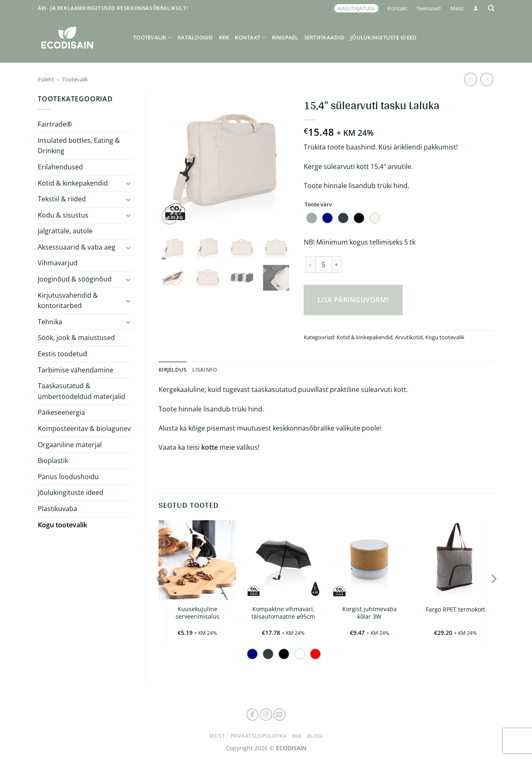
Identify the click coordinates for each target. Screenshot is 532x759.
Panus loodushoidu (68, 477)
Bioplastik (53, 460)
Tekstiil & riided (62, 199)
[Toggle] (128, 183)
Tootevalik (153, 38)
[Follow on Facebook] (253, 715)
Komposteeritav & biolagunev (84, 428)
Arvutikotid (409, 337)
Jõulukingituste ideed (383, 37)
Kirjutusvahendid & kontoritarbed (68, 301)
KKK (224, 37)
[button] (476, 8)
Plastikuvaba (57, 509)
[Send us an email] (280, 715)
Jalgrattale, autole (65, 231)
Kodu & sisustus (63, 215)
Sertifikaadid (324, 37)
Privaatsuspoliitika (259, 736)
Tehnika (50, 322)
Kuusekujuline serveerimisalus (198, 613)
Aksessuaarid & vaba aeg (77, 247)
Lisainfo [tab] (205, 370)
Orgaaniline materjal (70, 445)
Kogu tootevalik (62, 525)
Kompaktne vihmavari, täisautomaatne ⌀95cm (283, 613)
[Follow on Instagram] (266, 715)
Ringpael (285, 37)
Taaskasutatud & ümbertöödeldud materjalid (82, 391)
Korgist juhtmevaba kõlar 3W (370, 613)
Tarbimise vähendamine (76, 370)
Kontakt (398, 8)
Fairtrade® (55, 124)
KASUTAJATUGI (356, 8)
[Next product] (470, 79)
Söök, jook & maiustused (76, 338)
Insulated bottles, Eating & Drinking (79, 146)
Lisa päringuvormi (353, 300)
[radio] (312, 218)
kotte (210, 447)
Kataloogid (195, 37)
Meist (457, 8)
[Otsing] (491, 8)
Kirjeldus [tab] (172, 370)
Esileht (46, 79)
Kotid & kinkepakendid (73, 183)
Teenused (429, 8)
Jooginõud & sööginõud (75, 279)
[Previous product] (487, 79)
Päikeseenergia (61, 412)
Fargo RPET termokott (455, 610)
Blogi (315, 736)
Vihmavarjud (58, 263)
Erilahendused (60, 167)
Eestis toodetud (62, 354)
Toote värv (318, 205)
